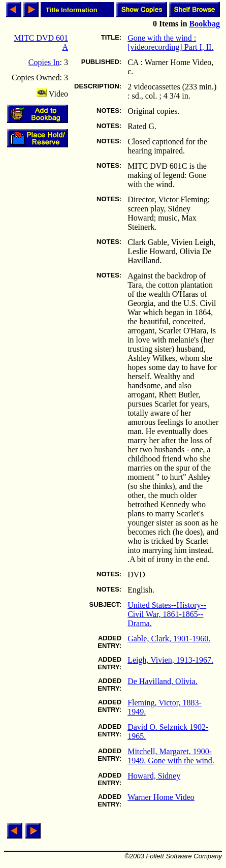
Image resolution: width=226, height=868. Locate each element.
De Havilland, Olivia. (163, 681)
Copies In (44, 62)
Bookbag (205, 24)
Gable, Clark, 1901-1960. (169, 639)
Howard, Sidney (154, 776)
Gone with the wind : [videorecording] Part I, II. (170, 42)
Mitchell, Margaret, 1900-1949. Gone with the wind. (171, 756)
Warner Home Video (161, 797)
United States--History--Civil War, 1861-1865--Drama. (167, 614)
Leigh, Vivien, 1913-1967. (170, 660)
